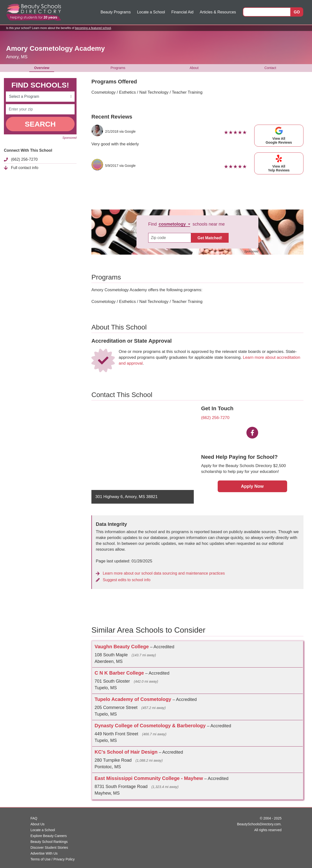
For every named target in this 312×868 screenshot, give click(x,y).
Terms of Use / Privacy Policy (53, 859)
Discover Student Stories (49, 848)
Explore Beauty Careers (49, 836)
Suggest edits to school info (123, 580)
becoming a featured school (93, 28)
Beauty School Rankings (49, 842)
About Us (38, 824)
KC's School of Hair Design (127, 752)
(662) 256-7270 (24, 159)
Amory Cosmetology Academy (55, 48)
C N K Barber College (120, 673)
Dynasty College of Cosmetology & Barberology (151, 726)
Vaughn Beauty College (122, 647)
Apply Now (252, 486)
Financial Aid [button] (182, 12)
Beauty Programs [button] (116, 12)
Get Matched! (210, 238)
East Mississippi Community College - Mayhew (149, 778)
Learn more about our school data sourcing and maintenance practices (160, 573)
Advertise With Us (44, 853)
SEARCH (40, 124)
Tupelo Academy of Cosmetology (134, 699)
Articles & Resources (218, 12)
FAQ (34, 818)
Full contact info (25, 168)
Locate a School (151, 12)
